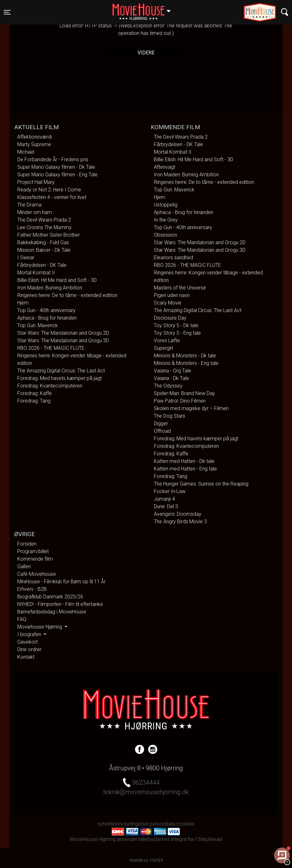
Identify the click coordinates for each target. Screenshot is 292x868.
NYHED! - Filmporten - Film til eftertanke (60, 604)
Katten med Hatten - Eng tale (185, 469)
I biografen (30, 634)
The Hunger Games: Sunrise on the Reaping (201, 484)
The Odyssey (168, 386)
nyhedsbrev (110, 824)
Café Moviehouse (37, 574)
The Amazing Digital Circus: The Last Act (61, 371)
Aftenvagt (165, 167)
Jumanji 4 (164, 499)
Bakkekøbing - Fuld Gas (43, 242)
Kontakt (26, 657)
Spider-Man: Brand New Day (184, 393)
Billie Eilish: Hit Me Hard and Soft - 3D (57, 280)
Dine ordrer (29, 649)
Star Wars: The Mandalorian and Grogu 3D (63, 341)
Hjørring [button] (145, 8)
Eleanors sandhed (173, 258)
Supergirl (163, 348)
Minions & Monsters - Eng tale (186, 363)
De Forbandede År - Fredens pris (53, 159)
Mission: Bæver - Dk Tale (44, 250)
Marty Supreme (34, 144)
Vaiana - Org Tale (173, 371)
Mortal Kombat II (36, 273)
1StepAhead (208, 839)
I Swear (26, 258)
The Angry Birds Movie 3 (180, 522)
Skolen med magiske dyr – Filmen (191, 408)
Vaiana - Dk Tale (171, 378)
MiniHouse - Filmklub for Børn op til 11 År (61, 582)
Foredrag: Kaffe (35, 393)
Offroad (162, 431)
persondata (162, 824)
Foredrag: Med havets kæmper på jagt (59, 378)
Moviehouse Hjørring (40, 627)
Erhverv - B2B (32, 589)
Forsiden (27, 544)
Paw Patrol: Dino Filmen (180, 401)
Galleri (24, 566)
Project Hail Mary (36, 182)
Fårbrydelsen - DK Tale (42, 265)
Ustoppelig (166, 205)
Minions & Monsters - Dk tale (185, 356)
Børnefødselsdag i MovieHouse (52, 612)
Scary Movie (168, 303)
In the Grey (166, 220)
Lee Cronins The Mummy (44, 227)
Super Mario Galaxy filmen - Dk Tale (56, 167)
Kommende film (35, 559)
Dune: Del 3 (166, 506)
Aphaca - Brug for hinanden (47, 318)
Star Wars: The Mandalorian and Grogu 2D (63, 333)
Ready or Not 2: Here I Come (49, 190)
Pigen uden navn (172, 295)
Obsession (165, 235)
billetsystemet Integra (162, 839)
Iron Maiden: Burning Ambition (50, 288)
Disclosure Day (170, 318)
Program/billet (33, 551)
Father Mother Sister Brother (49, 235)
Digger (161, 423)
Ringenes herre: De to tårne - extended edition (67, 295)
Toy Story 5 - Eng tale (177, 333)
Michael (26, 152)
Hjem (23, 303)
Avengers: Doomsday (178, 514)
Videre (146, 53)
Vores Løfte (167, 341)
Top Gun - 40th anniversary (46, 310)
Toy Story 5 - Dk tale (176, 325)
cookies (185, 824)
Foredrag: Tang (34, 401)
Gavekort (27, 642)
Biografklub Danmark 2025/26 (50, 597)
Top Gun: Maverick (38, 325)
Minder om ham (35, 212)
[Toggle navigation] (7, 12)
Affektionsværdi (35, 137)
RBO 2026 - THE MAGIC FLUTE (51, 348)
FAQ (22, 619)
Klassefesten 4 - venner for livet (52, 197)
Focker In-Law (170, 491)
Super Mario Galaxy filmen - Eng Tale (57, 175)
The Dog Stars (170, 416)
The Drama (29, 205)
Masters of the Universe (180, 288)
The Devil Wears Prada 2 (44, 220)
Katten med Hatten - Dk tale (184, 461)
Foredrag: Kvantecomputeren (50, 386)
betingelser (136, 824)
